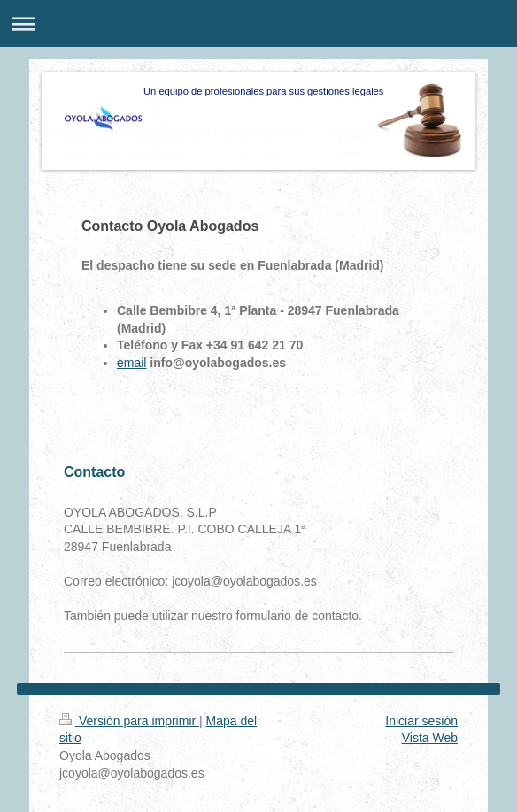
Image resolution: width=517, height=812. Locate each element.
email (131, 363)
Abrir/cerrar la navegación (258, 23)
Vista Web (430, 738)
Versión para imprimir (129, 721)
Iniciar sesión (421, 721)
